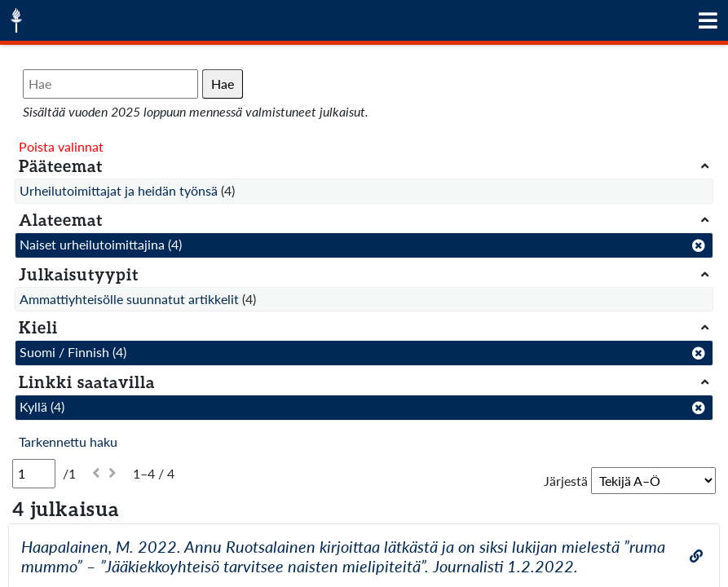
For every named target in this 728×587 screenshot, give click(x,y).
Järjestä (566, 481)
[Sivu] (34, 474)
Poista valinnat (61, 146)
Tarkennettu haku (68, 441)
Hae (223, 84)
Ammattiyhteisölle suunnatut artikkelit (129, 299)
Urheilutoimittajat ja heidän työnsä (119, 190)
